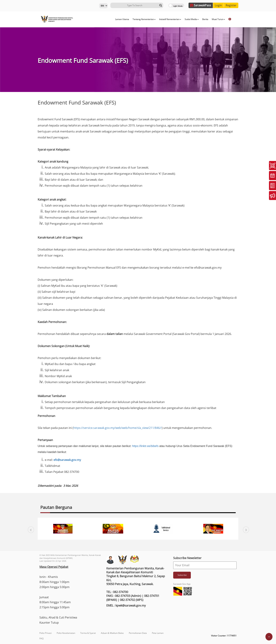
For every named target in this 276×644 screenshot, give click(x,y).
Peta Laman (158, 633)
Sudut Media (192, 19)
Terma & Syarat (88, 633)
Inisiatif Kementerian (170, 19)
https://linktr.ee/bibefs (145, 446)
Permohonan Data (138, 633)
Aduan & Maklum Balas (112, 633)
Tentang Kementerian (144, 19)
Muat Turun (218, 19)
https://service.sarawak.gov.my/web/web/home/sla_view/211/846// (118, 428)
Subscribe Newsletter (187, 558)
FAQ (41, 638)
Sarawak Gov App (182, 584)
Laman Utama (122, 19)
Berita (205, 19)
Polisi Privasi (46, 633)
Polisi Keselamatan (66, 633)
